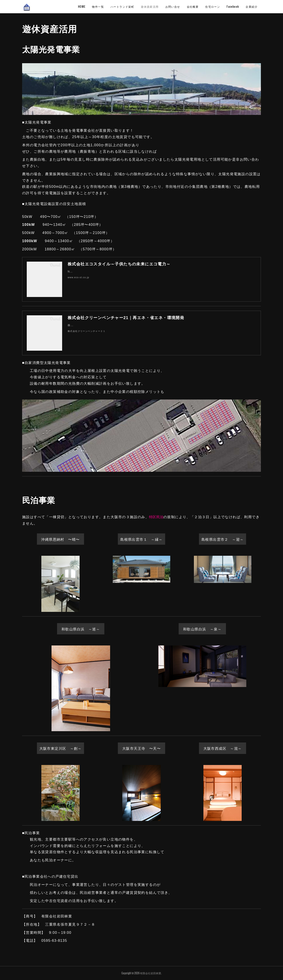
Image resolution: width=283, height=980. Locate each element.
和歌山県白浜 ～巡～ (81, 629)
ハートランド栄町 (122, 7)
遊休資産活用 (150, 7)
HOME (82, 7)
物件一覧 (98, 7)
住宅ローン (213, 7)
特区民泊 (156, 517)
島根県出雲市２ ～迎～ (223, 539)
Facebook (233, 7)
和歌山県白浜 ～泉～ (202, 629)
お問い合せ (173, 7)
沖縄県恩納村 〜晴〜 (60, 539)
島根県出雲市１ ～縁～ (141, 539)
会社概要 (193, 7)
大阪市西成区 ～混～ (223, 748)
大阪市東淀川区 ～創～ (60, 748)
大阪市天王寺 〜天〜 (141, 748)
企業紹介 (252, 7)
